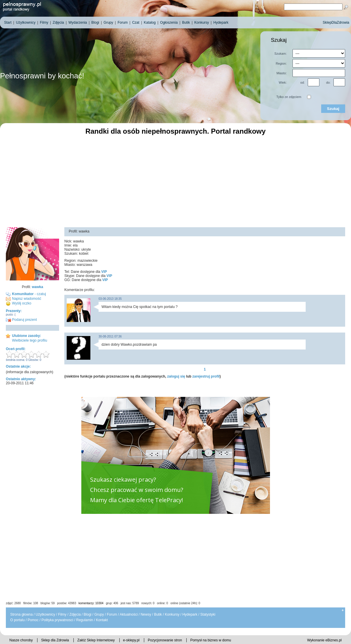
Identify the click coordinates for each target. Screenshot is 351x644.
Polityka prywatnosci (57, 620)
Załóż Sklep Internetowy (96, 640)
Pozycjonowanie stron (165, 640)
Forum (112, 614)
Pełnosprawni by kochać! (42, 76)
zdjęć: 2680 (13, 603)
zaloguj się (176, 376)
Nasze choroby (21, 640)
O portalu (17, 620)
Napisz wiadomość (27, 299)
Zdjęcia (75, 614)
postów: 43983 (67, 603)
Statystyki (208, 614)
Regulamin (84, 620)
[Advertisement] (175, 180)
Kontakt (102, 620)
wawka (38, 287)
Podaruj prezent (21, 320)
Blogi (88, 614)
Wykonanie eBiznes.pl (324, 640)
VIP (104, 272)
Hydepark (190, 614)
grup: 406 (112, 603)
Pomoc (33, 620)
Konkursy (172, 614)
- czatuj (29, 294)
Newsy (146, 614)
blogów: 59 (47, 603)
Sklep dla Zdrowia (55, 640)
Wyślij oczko (22, 303)
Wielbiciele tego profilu (30, 340)
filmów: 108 (31, 603)
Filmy (62, 614)
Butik (158, 614)
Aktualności (129, 614)
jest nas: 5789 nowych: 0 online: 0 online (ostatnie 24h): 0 (161, 603)
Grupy (99, 614)
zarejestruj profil (206, 376)
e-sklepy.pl (131, 640)
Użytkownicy (45, 614)
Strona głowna (21, 614)
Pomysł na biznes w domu (210, 640)
